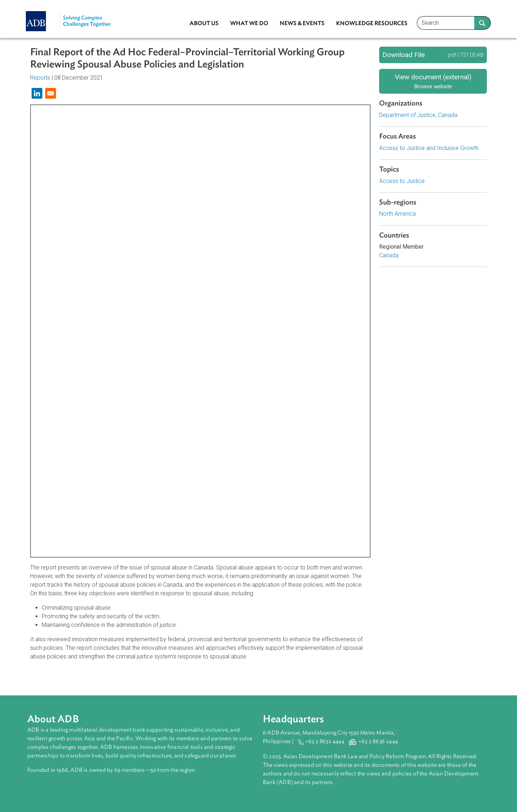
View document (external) (433, 82)
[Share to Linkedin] (37, 93)
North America (397, 214)
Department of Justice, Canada (418, 115)
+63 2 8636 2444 (378, 741)
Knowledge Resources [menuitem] (372, 23)
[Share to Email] (51, 93)
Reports (40, 78)
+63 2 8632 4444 (325, 741)
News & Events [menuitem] (302, 23)
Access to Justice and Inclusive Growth (429, 148)
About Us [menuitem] (204, 23)
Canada (389, 255)
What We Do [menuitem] (249, 23)
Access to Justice (402, 181)
